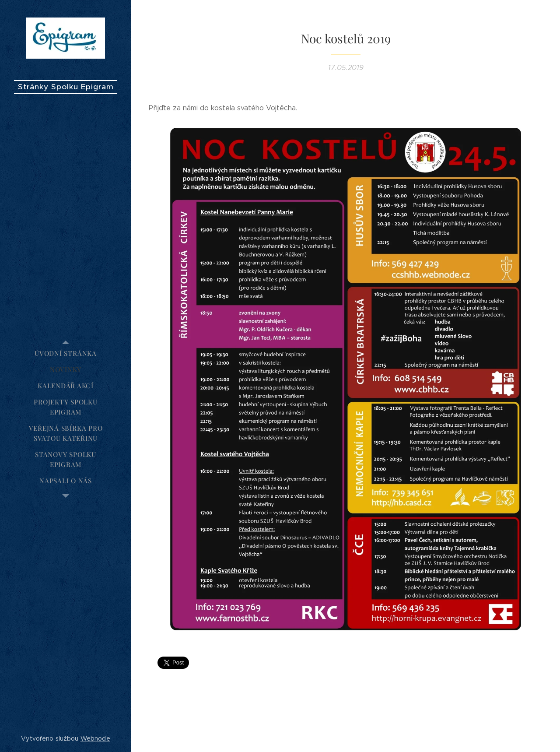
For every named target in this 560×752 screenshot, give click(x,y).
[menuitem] (66, 353)
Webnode (95, 738)
